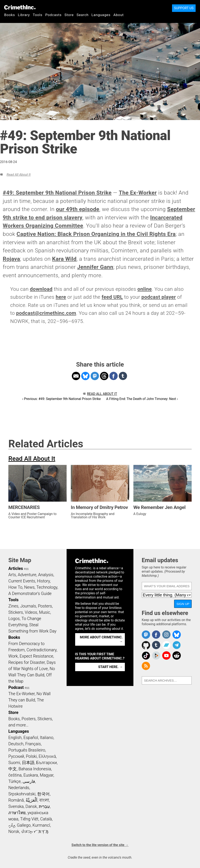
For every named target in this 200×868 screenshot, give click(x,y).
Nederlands (19, 788)
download (41, 289)
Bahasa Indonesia (35, 769)
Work (13, 656)
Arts (12, 575)
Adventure (27, 575)
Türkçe (15, 781)
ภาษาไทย (17, 813)
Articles (16, 568)
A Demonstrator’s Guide (30, 593)
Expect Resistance (36, 656)
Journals (28, 606)
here (61, 297)
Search (83, 15)
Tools (38, 15)
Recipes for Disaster (27, 662)
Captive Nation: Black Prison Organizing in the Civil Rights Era (96, 234)
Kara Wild (64, 259)
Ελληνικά (47, 756)
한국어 (43, 794)
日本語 (28, 763)
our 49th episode (78, 209)
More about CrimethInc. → (101, 639)
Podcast (16, 687)
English (15, 738)
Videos (31, 612)
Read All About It (18, 175)
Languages (101, 15)
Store (69, 15)
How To (15, 587)
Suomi (14, 763)
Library (24, 15)
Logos (14, 619)
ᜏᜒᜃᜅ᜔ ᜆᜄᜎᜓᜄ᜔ (35, 831)
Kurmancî (41, 825)
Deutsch (16, 744)
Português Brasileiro (27, 750)
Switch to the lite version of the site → (100, 845)
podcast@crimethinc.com (46, 313)
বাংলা (44, 800)
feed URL (112, 297)
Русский (16, 756)
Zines (13, 606)
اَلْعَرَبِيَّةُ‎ (32, 800)
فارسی (29, 781)
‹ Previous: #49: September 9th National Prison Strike (61, 399)
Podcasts (53, 15)
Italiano (47, 738)
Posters (45, 606)
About (119, 15)
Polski (31, 756)
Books (10, 15)
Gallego (24, 825)
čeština (15, 775)
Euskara (31, 775)
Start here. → (111, 667)
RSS (26, 569)
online (145, 289)
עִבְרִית (44, 806)
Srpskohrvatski (22, 794)
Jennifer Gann (95, 267)
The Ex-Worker (138, 193)
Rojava (11, 259)
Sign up (183, 604)
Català (46, 819)
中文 (13, 769)
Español (31, 738)
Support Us (184, 8)
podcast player (159, 297)
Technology (47, 587)
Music (45, 612)
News (29, 587)
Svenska (16, 806)
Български (47, 763)
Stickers (16, 612)
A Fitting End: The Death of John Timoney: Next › (142, 399)
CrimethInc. (20, 7)
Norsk (14, 831)
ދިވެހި (12, 825)
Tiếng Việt (29, 819)
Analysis (46, 575)
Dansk (31, 806)
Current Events (22, 581)
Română (16, 800)
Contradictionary (42, 650)
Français (33, 744)
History (43, 581)
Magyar (47, 775)
